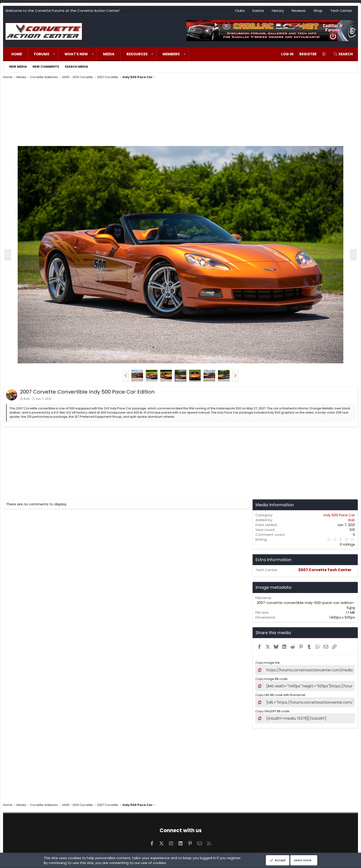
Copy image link (268, 663)
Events (258, 11)
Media (109, 54)
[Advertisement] (180, 113)
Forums (42, 54)
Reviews (299, 11)
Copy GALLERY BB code (272, 709)
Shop (318, 11)
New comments (46, 67)
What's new (76, 54)
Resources (137, 54)
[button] (54, 54)
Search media (76, 67)
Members (171, 54)
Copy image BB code (271, 678)
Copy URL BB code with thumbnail (280, 694)
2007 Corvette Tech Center (325, 570)
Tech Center (341, 11)
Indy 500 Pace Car (339, 515)
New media (18, 67)
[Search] (343, 54)
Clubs (240, 11)
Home (17, 54)
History (278, 11)
